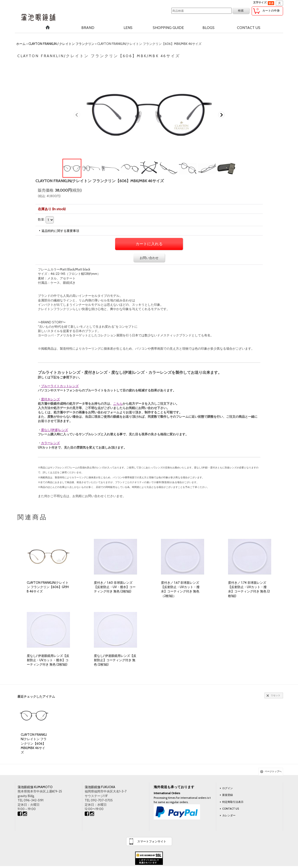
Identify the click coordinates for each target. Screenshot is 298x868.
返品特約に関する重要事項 (60, 231)
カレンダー (229, 815)
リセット (276, 695)
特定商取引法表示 (233, 802)
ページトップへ (273, 771)
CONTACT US (231, 809)
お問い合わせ (149, 258)
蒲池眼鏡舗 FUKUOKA (100, 787)
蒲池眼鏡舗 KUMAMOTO (35, 787)
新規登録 (228, 795)
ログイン (228, 788)
